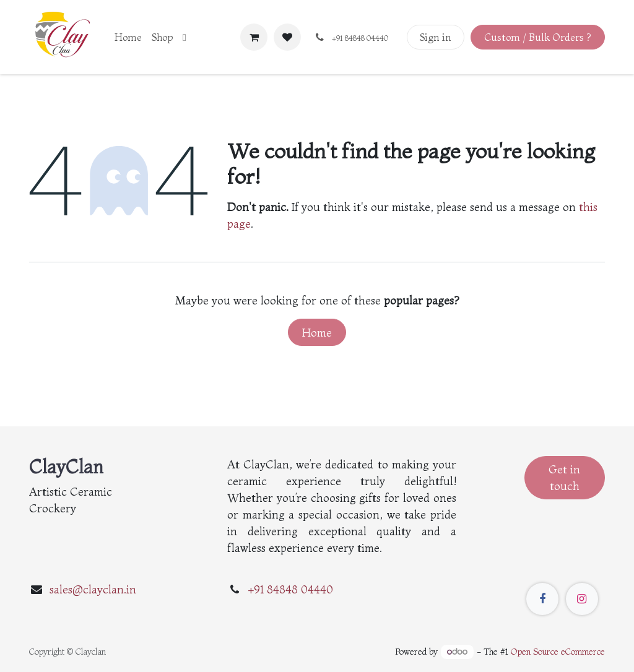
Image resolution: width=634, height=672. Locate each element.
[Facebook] (542, 599)
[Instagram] (582, 599)
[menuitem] (128, 37)
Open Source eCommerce (558, 652)
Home (317, 333)
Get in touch (564, 478)
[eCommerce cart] (254, 37)
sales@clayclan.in (93, 589)
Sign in (436, 37)
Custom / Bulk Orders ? (537, 37)
